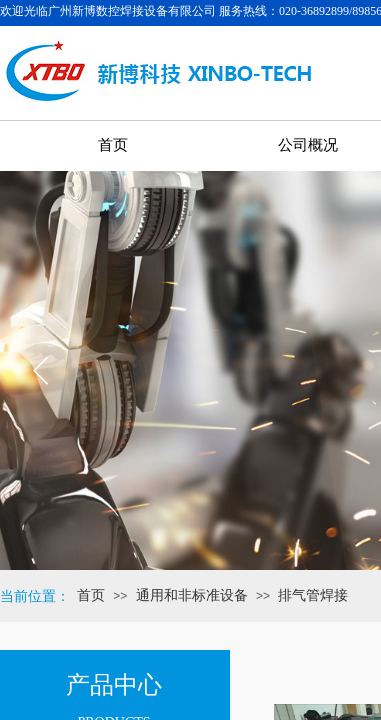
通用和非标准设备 (192, 595)
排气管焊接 (313, 595)
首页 (91, 595)
